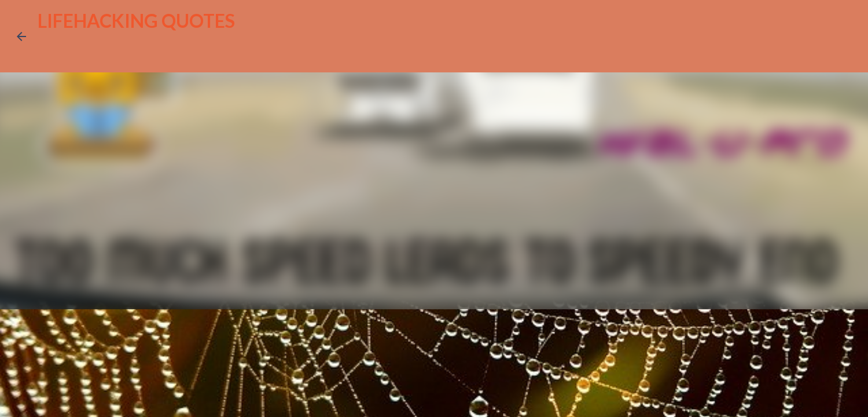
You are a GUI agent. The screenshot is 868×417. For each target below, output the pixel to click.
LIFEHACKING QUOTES (136, 21)
